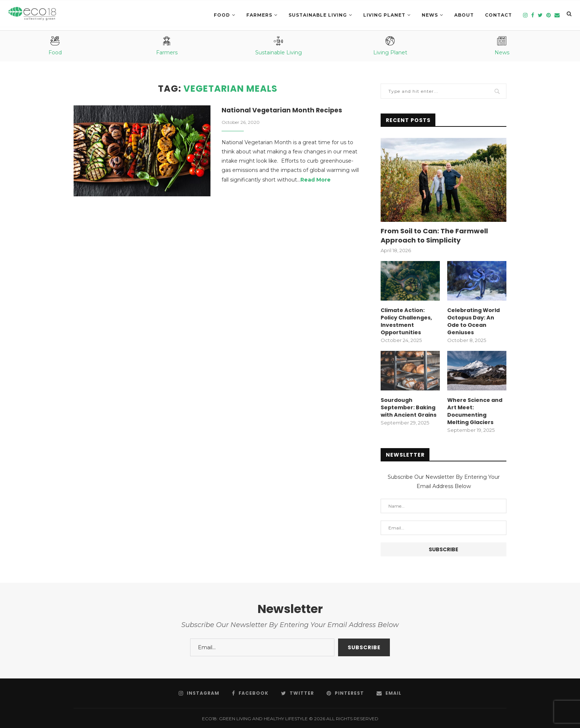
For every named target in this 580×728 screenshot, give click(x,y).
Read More (316, 180)
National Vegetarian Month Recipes (284, 110)
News (430, 15)
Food (222, 15)
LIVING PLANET (384, 15)
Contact (498, 15)
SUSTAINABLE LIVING (318, 15)
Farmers (259, 15)
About (464, 15)
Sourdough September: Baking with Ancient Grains (408, 406)
